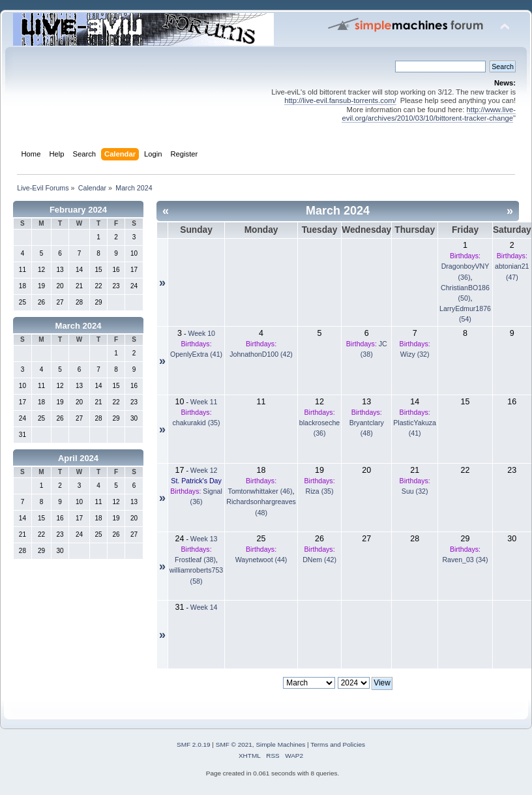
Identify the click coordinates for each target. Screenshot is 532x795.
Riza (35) (320, 491)
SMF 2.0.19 (194, 744)
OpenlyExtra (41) (196, 354)
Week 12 (204, 470)
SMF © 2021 (234, 744)
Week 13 (204, 539)
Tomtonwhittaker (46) (260, 491)
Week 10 (201, 333)
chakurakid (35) (197, 423)
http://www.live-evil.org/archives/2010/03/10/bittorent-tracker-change (429, 114)
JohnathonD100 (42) (261, 354)
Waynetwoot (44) (261, 560)
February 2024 (78, 210)
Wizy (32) (415, 354)
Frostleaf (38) (195, 560)
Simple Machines (280, 744)
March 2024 (79, 326)
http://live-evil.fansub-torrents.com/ (340, 100)
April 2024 (78, 458)
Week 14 (204, 607)
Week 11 (204, 402)
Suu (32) (415, 491)
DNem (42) (319, 560)
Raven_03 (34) (465, 560)
